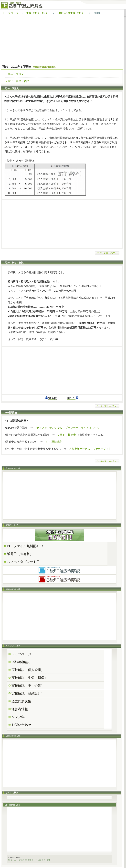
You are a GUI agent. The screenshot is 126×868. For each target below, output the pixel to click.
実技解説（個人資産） (28, 670)
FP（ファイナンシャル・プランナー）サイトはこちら (67, 428)
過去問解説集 (21, 701)
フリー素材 (46, 860)
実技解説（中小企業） (28, 686)
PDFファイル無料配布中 (25, 546)
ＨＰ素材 (28, 860)
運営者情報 (20, 709)
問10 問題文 (16, 74)
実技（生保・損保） (38, 13)
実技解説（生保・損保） (30, 678)
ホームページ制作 (17, 860)
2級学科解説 (21, 662)
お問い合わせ (21, 725)
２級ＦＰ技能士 (67, 435)
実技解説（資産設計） (28, 693)
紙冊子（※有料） (20, 554)
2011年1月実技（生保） (72, 13)
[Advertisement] (62, 40)
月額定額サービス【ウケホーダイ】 (90, 449)
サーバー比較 (36, 860)
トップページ (10, 13)
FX (9, 860)
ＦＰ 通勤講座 (54, 442)
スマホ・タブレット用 (23, 562)
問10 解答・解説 (18, 81)
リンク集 (18, 717)
